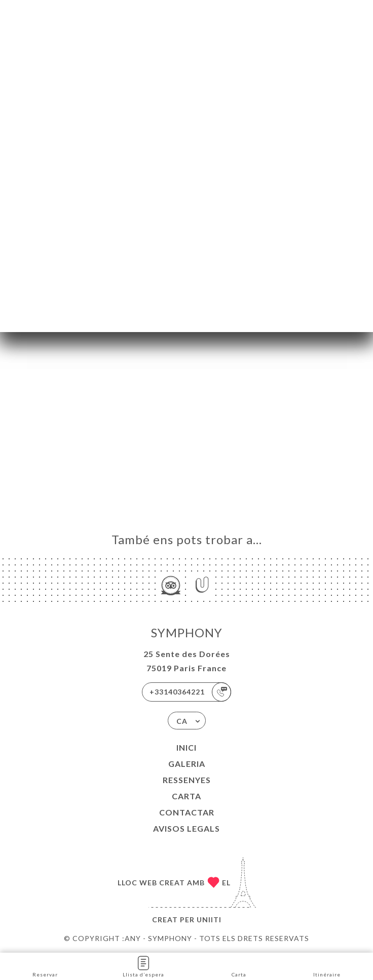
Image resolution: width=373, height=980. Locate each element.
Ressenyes (187, 780)
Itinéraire (327, 966)
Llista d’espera (143, 966)
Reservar (45, 966)
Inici (186, 747)
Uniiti (209, 920)
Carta (186, 796)
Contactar (187, 812)
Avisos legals (186, 828)
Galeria (187, 764)
